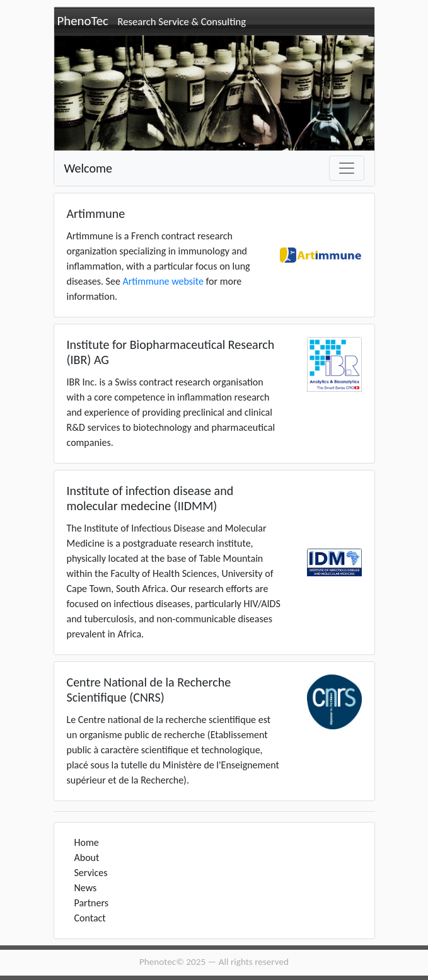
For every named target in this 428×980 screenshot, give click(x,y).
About (87, 857)
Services (91, 873)
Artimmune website (163, 281)
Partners (91, 903)
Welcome (88, 168)
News (86, 888)
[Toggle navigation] (347, 168)
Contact (90, 918)
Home (87, 842)
